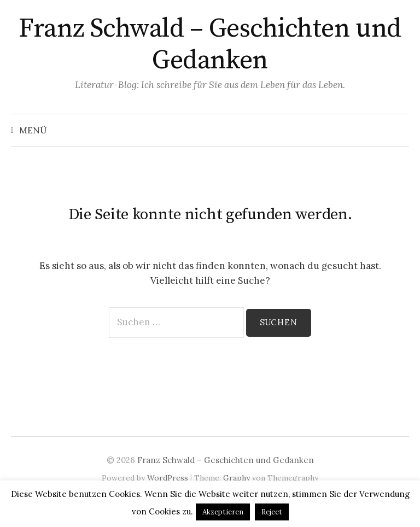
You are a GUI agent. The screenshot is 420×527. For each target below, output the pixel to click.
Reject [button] (272, 512)
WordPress (168, 478)
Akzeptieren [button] (223, 512)
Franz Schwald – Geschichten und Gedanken (210, 45)
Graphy (237, 478)
